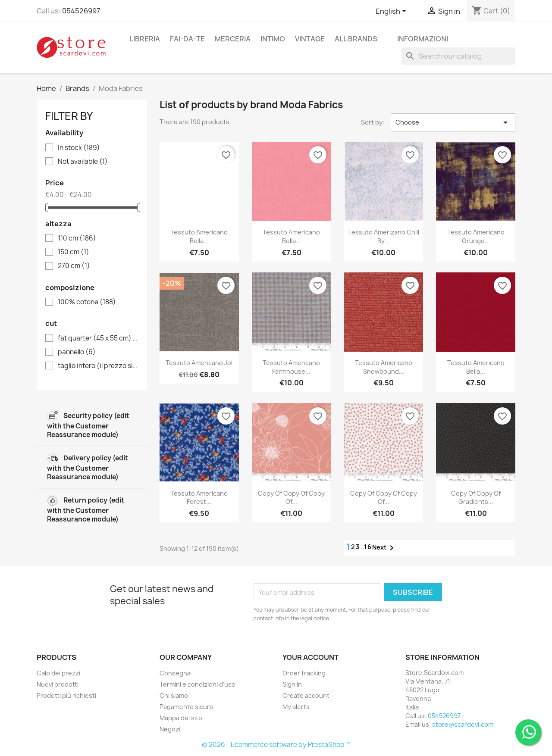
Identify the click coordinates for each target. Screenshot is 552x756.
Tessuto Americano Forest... (199, 498)
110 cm (77, 238)
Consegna (175, 673)
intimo (273, 39)
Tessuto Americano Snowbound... (384, 367)
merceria (233, 39)
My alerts (296, 707)
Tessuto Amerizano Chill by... (384, 236)
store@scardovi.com (463, 724)
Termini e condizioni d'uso (198, 684)
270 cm (74, 266)
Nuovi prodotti (58, 684)
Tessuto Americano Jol (199, 363)
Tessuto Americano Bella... (199, 236)
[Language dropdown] (392, 12)
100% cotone (87, 302)
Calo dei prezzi (58, 673)
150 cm (74, 252)
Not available (83, 162)
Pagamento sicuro (187, 707)
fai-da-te (187, 39)
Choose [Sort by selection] (453, 122)
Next (384, 548)
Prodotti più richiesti (66, 695)
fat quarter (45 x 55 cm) (98, 338)
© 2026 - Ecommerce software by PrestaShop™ (276, 745)
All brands (356, 39)
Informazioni (423, 39)
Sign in (292, 684)
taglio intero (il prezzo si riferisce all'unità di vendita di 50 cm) (98, 366)
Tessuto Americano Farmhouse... (291, 367)
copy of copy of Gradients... (476, 498)
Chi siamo (174, 695)
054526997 (81, 11)
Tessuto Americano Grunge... (476, 236)
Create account (306, 695)
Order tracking (304, 673)
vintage (310, 39)
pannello (77, 352)
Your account (310, 657)
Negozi (170, 729)
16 (368, 547)
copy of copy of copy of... (291, 498)
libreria (145, 39)
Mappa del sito (181, 718)
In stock (79, 148)
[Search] (458, 56)
